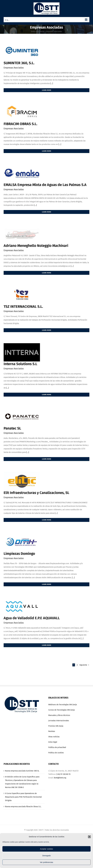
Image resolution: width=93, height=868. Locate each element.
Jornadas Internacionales (59, 721)
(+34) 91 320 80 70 (63, 774)
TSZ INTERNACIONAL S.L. (23, 307)
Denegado (46, 856)
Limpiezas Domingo (19, 554)
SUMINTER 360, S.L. (19, 63)
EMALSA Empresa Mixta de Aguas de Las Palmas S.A (45, 185)
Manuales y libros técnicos (59, 715)
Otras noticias (54, 737)
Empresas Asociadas (14, 68)
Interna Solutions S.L (20, 364)
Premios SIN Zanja (56, 726)
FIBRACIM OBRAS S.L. (20, 124)
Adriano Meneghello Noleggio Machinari (36, 246)
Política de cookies (56, 753)
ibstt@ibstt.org (60, 778)
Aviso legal (53, 742)
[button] (89, 837)
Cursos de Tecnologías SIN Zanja (62, 710)
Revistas (52, 731)
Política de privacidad (57, 747)
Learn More (47, 90)
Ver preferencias (46, 862)
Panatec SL (12, 428)
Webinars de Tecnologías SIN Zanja (63, 705)
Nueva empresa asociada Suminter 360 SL (22, 771)
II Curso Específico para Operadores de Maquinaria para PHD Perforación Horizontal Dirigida (23, 797)
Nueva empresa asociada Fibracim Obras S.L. (23, 807)
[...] (52, 83)
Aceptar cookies (47, 849)
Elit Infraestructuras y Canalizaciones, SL (36, 493)
